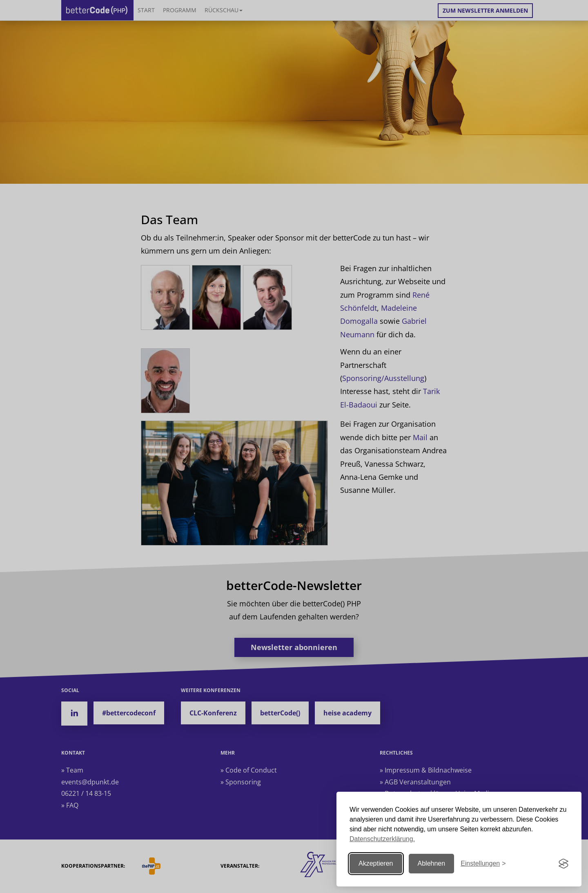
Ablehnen (432, 863)
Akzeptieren (376, 863)
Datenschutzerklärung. (382, 839)
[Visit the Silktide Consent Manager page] (563, 864)
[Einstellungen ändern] (483, 864)
